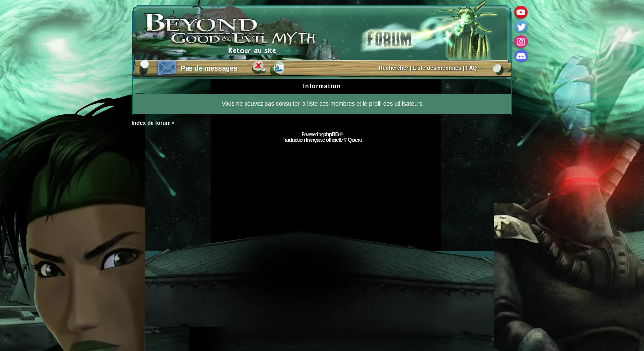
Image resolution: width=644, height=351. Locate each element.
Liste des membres (437, 68)
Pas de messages (209, 68)
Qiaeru (355, 140)
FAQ (471, 68)
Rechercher (394, 68)
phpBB (331, 134)
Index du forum (151, 123)
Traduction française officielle (312, 140)
